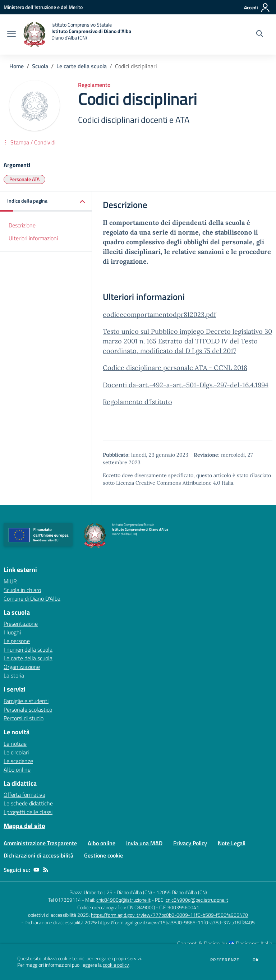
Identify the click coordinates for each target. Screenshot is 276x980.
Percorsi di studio (24, 718)
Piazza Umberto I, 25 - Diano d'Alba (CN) (111, 892)
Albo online (17, 769)
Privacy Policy (190, 843)
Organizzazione (22, 667)
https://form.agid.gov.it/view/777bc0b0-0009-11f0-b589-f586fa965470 (169, 915)
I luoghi (12, 632)
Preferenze (225, 960)
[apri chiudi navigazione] (11, 34)
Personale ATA (24, 179)
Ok (256, 960)
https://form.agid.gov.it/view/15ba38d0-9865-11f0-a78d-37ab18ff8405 (176, 922)
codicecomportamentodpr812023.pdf (159, 315)
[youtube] (36, 870)
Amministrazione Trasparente (40, 843)
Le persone (17, 641)
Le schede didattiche (28, 803)
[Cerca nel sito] (260, 34)
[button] (46, 201)
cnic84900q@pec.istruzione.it (197, 900)
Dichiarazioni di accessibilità (38, 855)
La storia (14, 675)
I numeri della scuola (28, 650)
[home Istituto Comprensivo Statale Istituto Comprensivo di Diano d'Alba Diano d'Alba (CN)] (77, 34)
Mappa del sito (24, 826)
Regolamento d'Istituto (137, 402)
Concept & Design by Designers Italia (225, 943)
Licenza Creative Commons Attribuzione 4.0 (168, 483)
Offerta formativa (24, 795)
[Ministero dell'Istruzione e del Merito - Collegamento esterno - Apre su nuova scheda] (43, 7)
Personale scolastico (28, 709)
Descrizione (22, 225)
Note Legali (232, 843)
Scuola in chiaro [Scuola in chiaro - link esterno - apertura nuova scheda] (22, 590)
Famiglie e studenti (26, 701)
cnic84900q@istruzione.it (123, 900)
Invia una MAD (144, 843)
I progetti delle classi (28, 812)
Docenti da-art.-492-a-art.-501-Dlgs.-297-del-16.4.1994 (186, 385)
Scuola (40, 66)
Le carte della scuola (82, 66)
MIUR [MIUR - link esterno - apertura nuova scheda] (10, 581)
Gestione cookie (103, 855)
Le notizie (15, 744)
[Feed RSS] (46, 870)
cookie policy (116, 965)
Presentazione (21, 624)
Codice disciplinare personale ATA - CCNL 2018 (175, 368)
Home (17, 66)
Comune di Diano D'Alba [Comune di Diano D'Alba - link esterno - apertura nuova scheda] (32, 598)
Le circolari (16, 752)
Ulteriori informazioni (33, 238)
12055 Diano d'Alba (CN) (182, 892)
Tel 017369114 (65, 900)
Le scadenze (18, 761)
